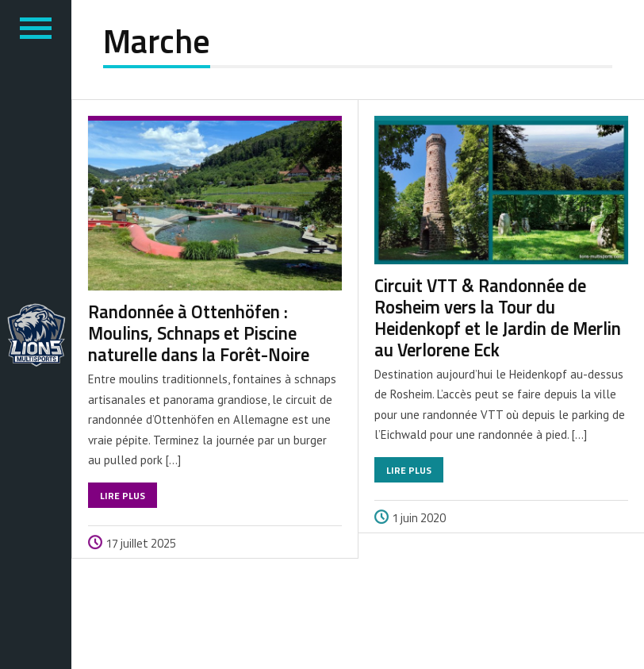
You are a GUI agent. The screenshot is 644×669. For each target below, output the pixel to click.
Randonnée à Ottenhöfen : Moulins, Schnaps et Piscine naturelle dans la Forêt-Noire (199, 333)
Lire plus (123, 496)
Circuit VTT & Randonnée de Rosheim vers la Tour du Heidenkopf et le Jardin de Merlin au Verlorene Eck (498, 318)
